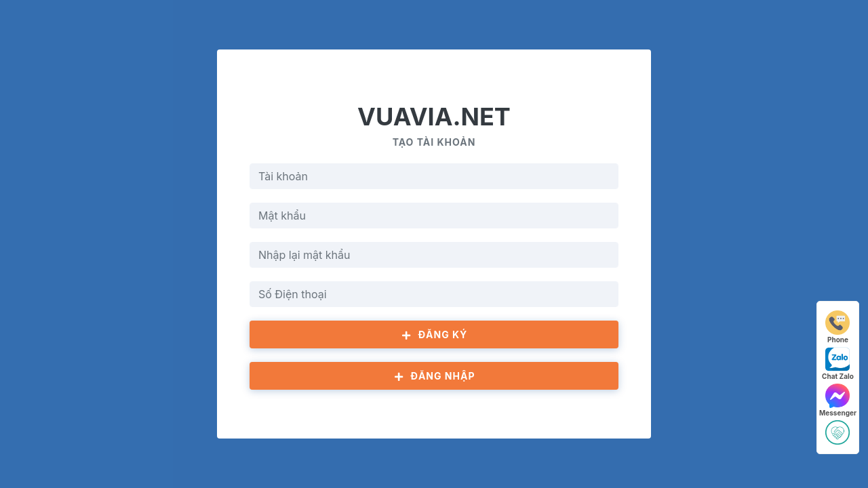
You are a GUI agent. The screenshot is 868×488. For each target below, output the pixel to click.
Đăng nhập (434, 376)
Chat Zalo (838, 364)
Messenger (838, 400)
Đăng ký (434, 334)
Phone (837, 327)
